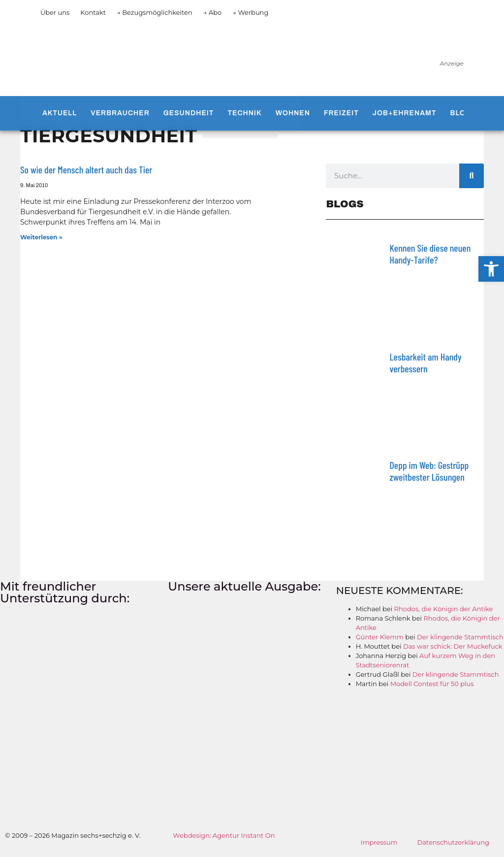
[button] (491, 269)
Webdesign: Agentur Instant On (224, 835)
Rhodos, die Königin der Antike (444, 609)
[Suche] (472, 176)
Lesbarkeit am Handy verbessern (425, 363)
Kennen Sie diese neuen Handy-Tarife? (430, 254)
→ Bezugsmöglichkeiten (155, 12)
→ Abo (213, 12)
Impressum (379, 842)
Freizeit (341, 113)
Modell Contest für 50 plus (432, 684)
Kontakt (93, 12)
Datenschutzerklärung (453, 842)
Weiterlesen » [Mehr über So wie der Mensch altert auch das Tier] (41, 237)
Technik (244, 113)
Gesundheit (189, 113)
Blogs (464, 113)
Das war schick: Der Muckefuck (453, 646)
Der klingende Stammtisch (460, 637)
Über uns (55, 12)
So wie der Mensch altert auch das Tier (86, 169)
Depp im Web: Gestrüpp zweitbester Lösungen (429, 471)
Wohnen (293, 113)
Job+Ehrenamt (405, 113)
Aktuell (60, 113)
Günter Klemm (380, 637)
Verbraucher (120, 113)
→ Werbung (250, 12)
